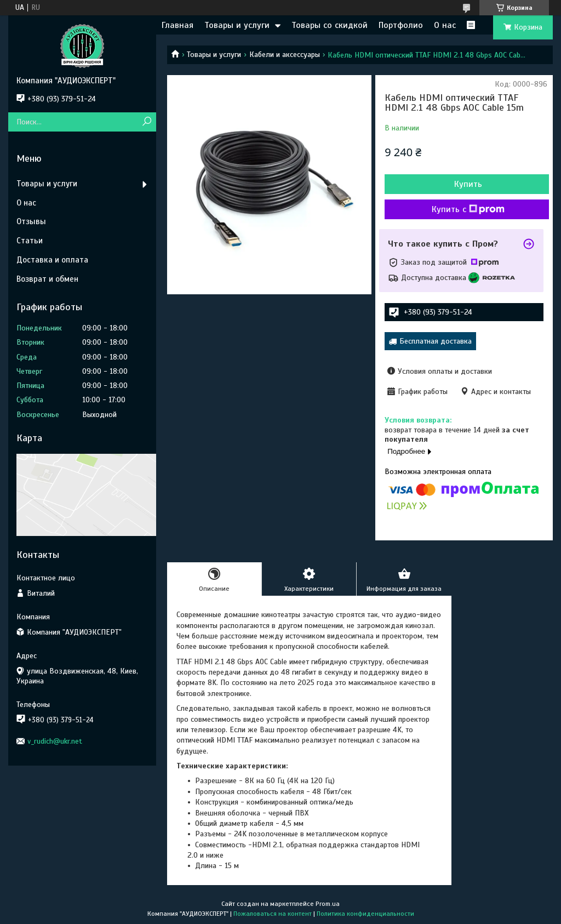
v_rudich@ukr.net (55, 741)
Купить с (468, 209)
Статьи (30, 241)
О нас (445, 25)
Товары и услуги (237, 25)
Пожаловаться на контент (273, 914)
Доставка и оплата (52, 260)
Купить (468, 184)
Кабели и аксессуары (285, 55)
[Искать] (147, 122)
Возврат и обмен (47, 279)
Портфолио (401, 25)
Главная (178, 25)
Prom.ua (328, 904)
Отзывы (31, 221)
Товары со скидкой (330, 25)
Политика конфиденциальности (365, 914)
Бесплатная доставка (436, 341)
